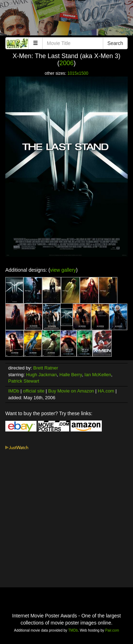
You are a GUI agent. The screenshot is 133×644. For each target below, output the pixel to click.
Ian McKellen (98, 375)
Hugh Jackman (42, 375)
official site (34, 391)
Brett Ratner (46, 368)
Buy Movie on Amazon (71, 391)
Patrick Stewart (24, 381)
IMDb (14, 391)
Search (115, 43)
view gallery (63, 270)
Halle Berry (71, 375)
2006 (66, 63)
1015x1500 (78, 73)
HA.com (106, 391)
